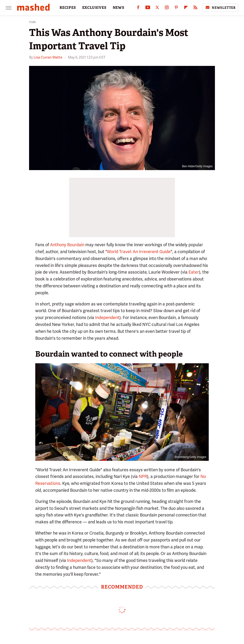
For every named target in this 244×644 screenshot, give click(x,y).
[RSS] (195, 8)
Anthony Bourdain (67, 245)
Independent (107, 317)
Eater (194, 272)
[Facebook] (138, 8)
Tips (33, 22)
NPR (143, 476)
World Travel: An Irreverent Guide (139, 252)
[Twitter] (157, 8)
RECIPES (68, 8)
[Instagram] (167, 8)
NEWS (119, 8)
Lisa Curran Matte (48, 57)
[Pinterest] (176, 8)
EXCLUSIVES (94, 8)
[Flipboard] (186, 8)
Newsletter (220, 8)
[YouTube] (148, 8)
